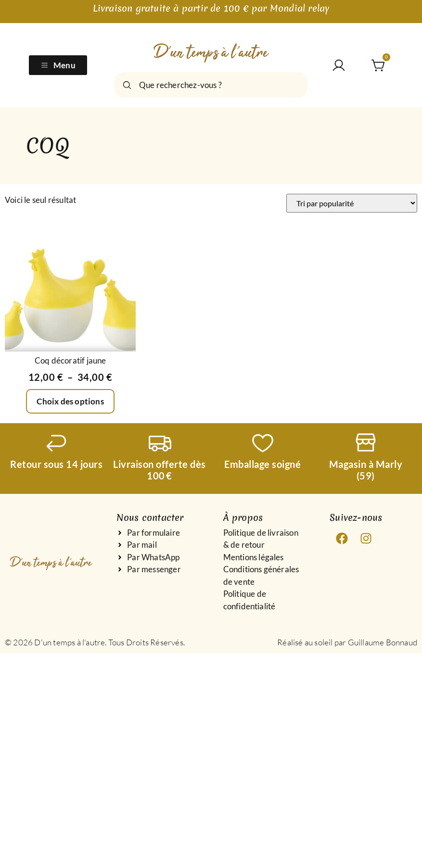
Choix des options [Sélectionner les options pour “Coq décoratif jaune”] (70, 401)
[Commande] (352, 203)
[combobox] (211, 85)
